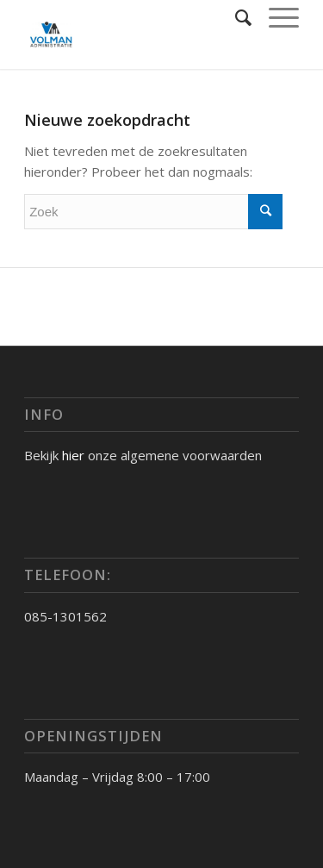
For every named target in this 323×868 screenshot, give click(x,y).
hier (73, 455)
